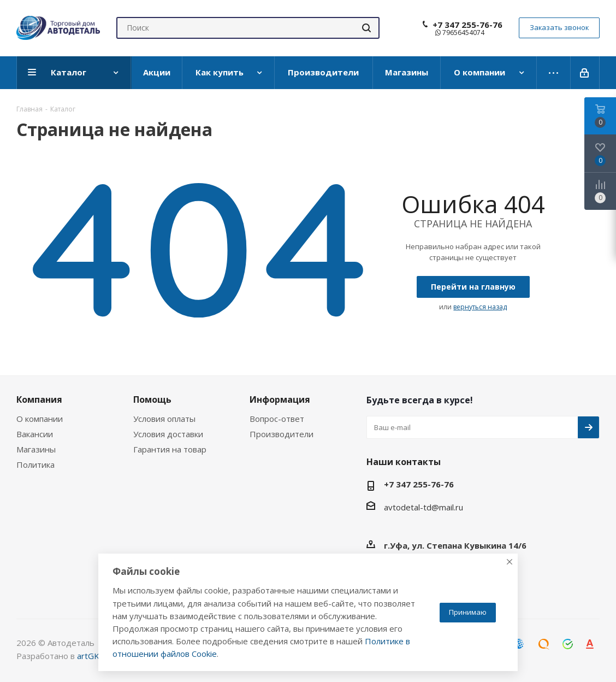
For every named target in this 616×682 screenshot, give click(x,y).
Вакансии (35, 434)
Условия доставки (168, 434)
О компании (40, 419)
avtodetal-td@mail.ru (423, 507)
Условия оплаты (164, 419)
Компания (39, 399)
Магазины (36, 449)
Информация (280, 399)
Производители (282, 434)
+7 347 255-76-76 (467, 25)
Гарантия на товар (170, 449)
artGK (88, 656)
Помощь (152, 399)
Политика (35, 465)
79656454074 (460, 33)
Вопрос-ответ (277, 419)
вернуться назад (480, 307)
